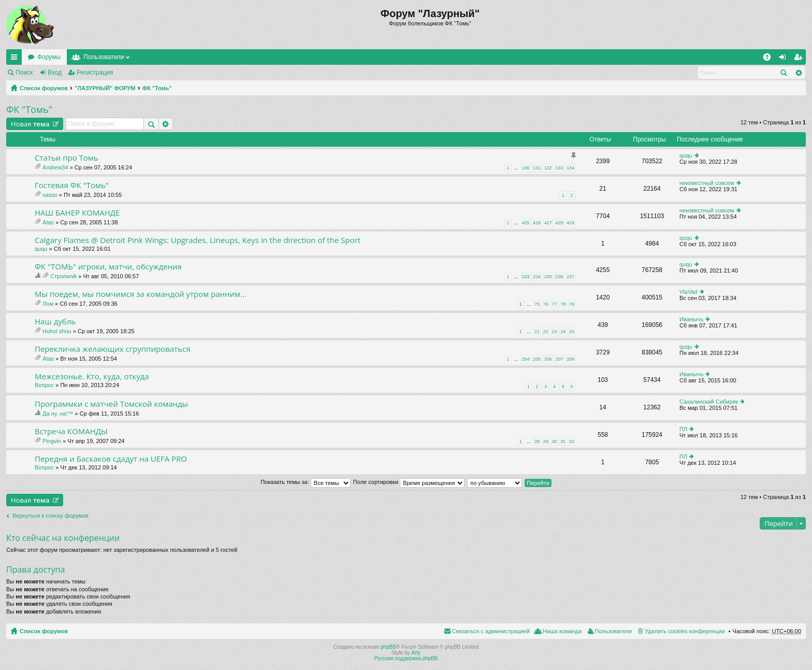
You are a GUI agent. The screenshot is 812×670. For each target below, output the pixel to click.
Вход (55, 73)
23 (555, 332)
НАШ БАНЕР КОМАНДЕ (77, 213)
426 (537, 223)
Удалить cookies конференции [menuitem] (685, 631)
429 (570, 223)
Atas (48, 222)
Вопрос (44, 385)
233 (526, 277)
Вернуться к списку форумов (50, 516)
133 (560, 168)
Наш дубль (55, 322)
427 (548, 223)
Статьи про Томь (67, 158)
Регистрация (95, 73)
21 (537, 332)
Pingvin (52, 441)
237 (570, 277)
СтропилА (63, 276)
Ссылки (16, 59)
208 (570, 359)
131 (537, 168)
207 (560, 359)
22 (546, 332)
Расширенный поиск (798, 73)
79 (572, 304)
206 (548, 359)
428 (560, 223)
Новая (30, 124)
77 (555, 304)
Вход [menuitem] (785, 59)
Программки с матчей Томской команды (111, 404)
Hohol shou (57, 331)
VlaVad (688, 292)
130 (526, 168)
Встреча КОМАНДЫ (71, 431)
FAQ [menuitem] (770, 59)
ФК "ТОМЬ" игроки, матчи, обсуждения (108, 267)
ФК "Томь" (157, 88)
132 (548, 168)
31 (563, 441)
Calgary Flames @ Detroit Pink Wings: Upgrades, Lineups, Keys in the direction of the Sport (198, 240)
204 (526, 359)
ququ (686, 155)
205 (537, 359)
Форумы (49, 57)
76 (546, 304)
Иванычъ (691, 319)
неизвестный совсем (707, 183)
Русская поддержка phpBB (406, 658)
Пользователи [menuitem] (613, 631)
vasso (50, 195)
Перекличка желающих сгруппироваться (112, 349)
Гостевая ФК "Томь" (72, 185)
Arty (416, 653)
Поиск (24, 73)
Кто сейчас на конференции (63, 538)
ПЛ (683, 429)
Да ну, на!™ (58, 414)
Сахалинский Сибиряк (709, 402)
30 (555, 441)
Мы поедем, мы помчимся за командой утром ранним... (141, 294)
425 (526, 223)
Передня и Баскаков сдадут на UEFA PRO (111, 459)
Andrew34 (55, 167)
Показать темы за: (306, 482)
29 (546, 441)
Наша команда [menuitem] (562, 631)
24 (563, 332)
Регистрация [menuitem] (800, 59)
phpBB (388, 647)
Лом (48, 304)
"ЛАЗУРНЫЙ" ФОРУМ (105, 88)
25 (572, 332)
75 (537, 304)
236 (560, 277)
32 (572, 441)
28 (537, 441)
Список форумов (44, 88)
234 (537, 277)
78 (563, 304)
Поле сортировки (409, 482)
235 (548, 277)
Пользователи (104, 57)
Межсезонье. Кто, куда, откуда (92, 376)
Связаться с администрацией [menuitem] (491, 631)
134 (570, 168)
